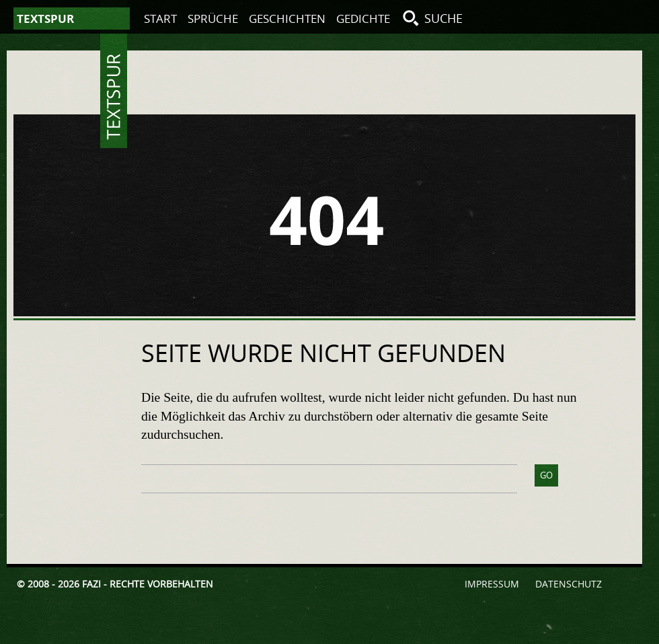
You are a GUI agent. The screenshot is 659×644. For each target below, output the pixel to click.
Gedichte (363, 19)
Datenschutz (569, 584)
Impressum (492, 584)
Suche (443, 18)
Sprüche (213, 19)
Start (160, 19)
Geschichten (287, 19)
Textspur (114, 97)
